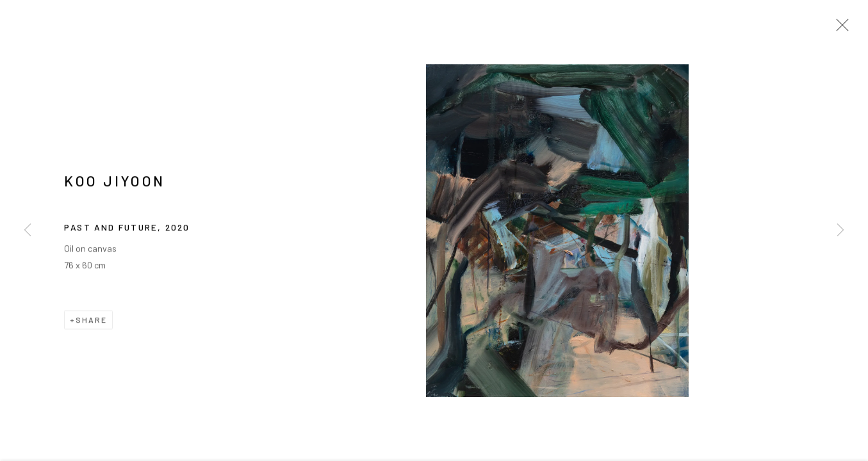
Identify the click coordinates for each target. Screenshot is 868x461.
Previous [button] (28, 230)
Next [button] (840, 230)
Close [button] (839, 29)
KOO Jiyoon (115, 183)
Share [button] (91, 322)
